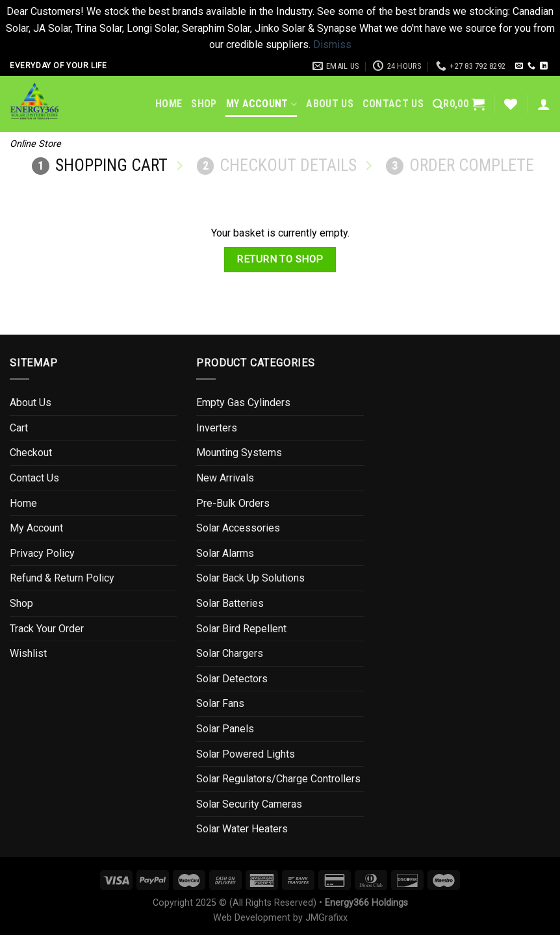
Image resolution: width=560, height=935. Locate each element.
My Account (262, 104)
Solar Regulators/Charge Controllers (278, 779)
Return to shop (280, 259)
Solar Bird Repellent (241, 629)
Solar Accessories (238, 528)
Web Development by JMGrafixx (280, 918)
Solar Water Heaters (242, 829)
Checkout (31, 453)
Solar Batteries (230, 603)
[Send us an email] (519, 66)
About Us (330, 104)
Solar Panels (225, 729)
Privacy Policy (42, 553)
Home (169, 104)
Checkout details (277, 165)
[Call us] (531, 66)
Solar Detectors (232, 679)
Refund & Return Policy (62, 578)
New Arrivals (225, 478)
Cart (19, 428)
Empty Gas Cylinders (243, 403)
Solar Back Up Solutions (250, 578)
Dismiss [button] (332, 45)
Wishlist (28, 653)
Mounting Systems (239, 453)
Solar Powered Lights (246, 754)
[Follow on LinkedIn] (544, 66)
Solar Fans (220, 703)
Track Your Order (47, 629)
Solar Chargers (230, 653)
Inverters (217, 428)
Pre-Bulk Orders (233, 503)
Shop (204, 104)
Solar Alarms (225, 553)
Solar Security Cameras (249, 804)
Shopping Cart (100, 165)
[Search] (438, 104)
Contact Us (393, 104)
